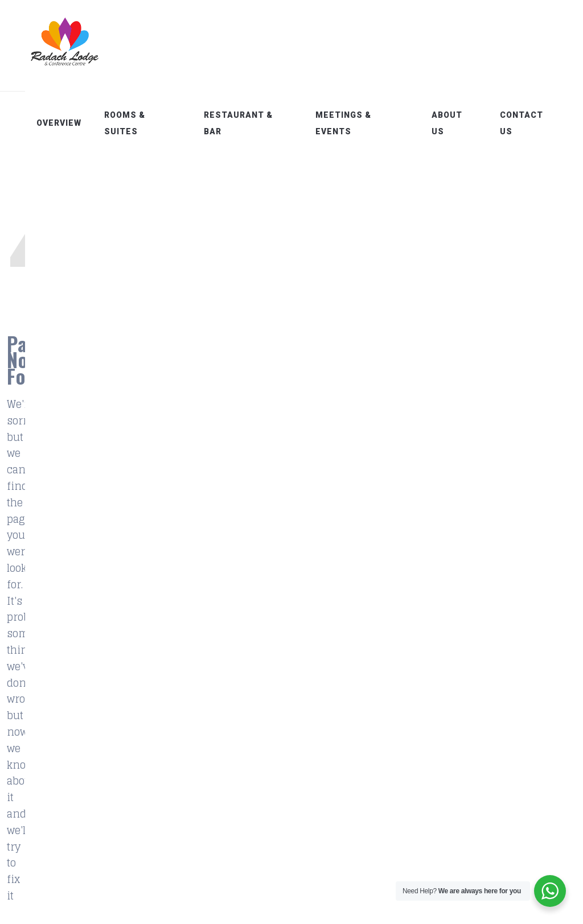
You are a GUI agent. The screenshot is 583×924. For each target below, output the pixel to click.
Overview (82, 123)
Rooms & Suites (147, 123)
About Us (454, 123)
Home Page (288, 390)
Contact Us (525, 123)
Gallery (177, 758)
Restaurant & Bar (256, 123)
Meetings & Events (355, 123)
